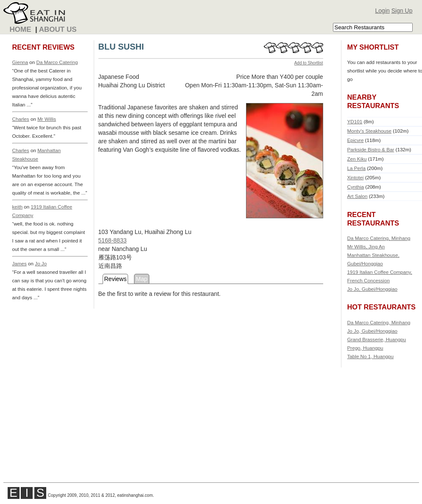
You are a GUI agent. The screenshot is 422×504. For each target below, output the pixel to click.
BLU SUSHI (121, 47)
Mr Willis (47, 119)
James (20, 263)
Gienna (20, 62)
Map (141, 279)
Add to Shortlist (309, 63)
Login (383, 11)
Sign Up (402, 11)
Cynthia (356, 187)
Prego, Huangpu (365, 348)
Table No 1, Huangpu (371, 356)
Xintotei (356, 177)
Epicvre (356, 140)
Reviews (116, 279)
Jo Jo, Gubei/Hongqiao (373, 289)
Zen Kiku (357, 159)
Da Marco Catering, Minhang (379, 238)
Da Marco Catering (57, 62)
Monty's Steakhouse (370, 131)
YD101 (355, 121)
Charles (21, 119)
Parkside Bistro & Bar (371, 149)
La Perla (356, 168)
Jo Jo (41, 263)
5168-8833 (113, 240)
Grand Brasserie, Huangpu (377, 339)
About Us (58, 29)
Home (21, 29)
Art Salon (358, 196)
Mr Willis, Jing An (366, 246)
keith (18, 207)
